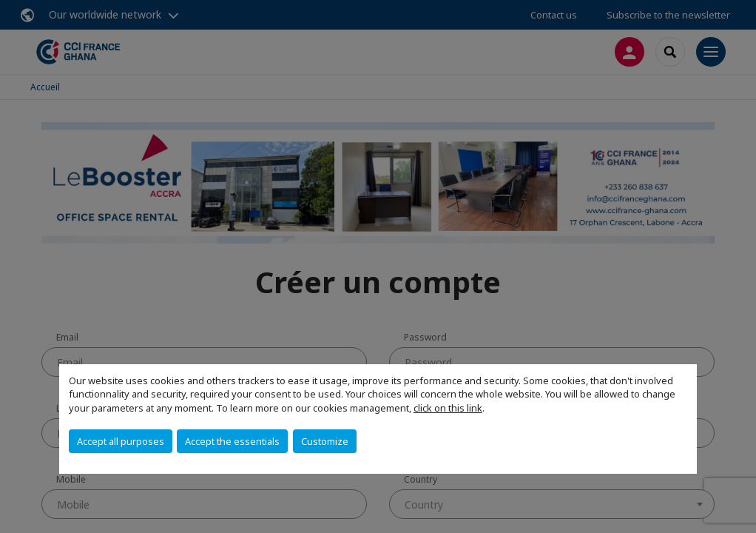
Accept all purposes (121, 441)
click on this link (448, 408)
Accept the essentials (232, 441)
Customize (325, 441)
